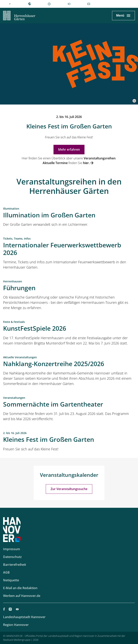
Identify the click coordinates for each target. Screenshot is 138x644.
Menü (120, 15)
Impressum (12, 549)
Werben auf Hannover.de (22, 596)
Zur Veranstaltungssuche (69, 489)
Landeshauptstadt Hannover (24, 617)
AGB (6, 572)
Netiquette (11, 580)
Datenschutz (12, 557)
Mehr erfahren (69, 149)
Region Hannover (16, 625)
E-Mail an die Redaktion (20, 588)
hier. (86, 163)
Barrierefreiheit (15, 565)
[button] (134, 101)
